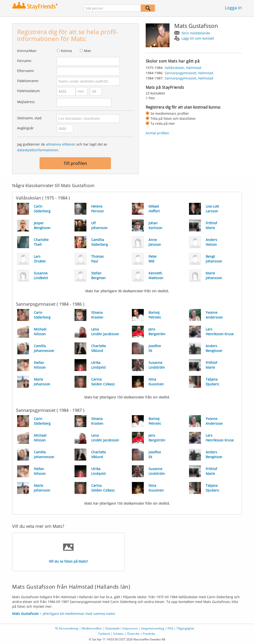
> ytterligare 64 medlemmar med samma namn (64, 614)
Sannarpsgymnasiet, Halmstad (189, 73)
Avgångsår (25, 128)
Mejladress (26, 102)
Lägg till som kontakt (198, 38)
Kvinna (66, 51)
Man (88, 51)
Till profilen (75, 163)
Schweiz (118, 634)
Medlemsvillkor (92, 628)
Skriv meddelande (196, 33)
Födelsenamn (28, 81)
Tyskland (104, 634)
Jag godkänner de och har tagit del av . (62, 147)
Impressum (130, 628)
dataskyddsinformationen (38, 150)
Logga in (233, 8)
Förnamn (24, 61)
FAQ (170, 628)
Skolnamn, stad (29, 118)
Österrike (133, 634)
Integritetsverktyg (153, 628)
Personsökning (69, 628)
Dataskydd (112, 628)
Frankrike (149, 634)
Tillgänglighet (185, 628)
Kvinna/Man (27, 51)
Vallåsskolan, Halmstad (183, 68)
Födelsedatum (28, 91)
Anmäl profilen (157, 133)
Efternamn (26, 71)
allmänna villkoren (61, 144)
